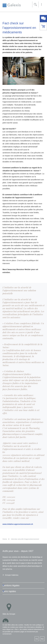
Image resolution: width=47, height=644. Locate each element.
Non (42, 639)
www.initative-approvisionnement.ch (18, 524)
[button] (41, 4)
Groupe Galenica (12, 575)
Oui (37, 639)
